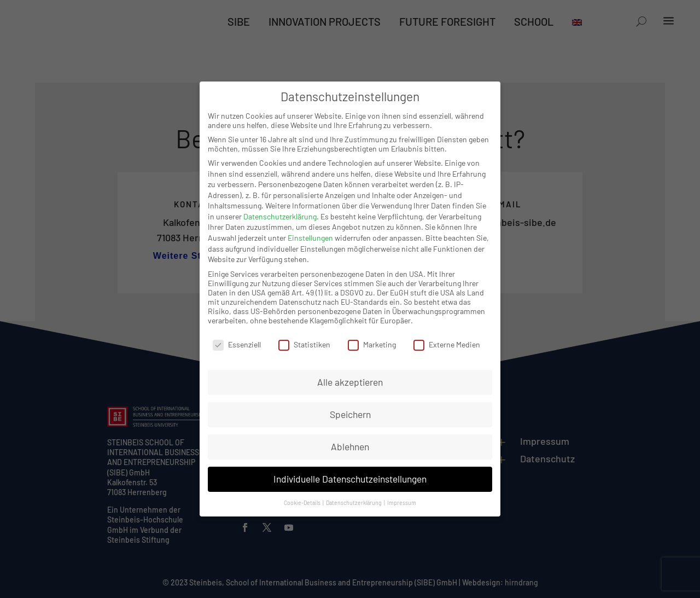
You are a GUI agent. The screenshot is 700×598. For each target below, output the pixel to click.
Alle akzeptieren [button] (350, 382)
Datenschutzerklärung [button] (354, 503)
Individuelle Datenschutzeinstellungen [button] (350, 479)
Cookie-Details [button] (303, 503)
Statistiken (304, 344)
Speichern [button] (350, 414)
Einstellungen (310, 238)
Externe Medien (447, 344)
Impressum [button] (402, 503)
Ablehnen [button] (350, 446)
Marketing (372, 344)
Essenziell (237, 344)
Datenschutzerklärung (280, 216)
